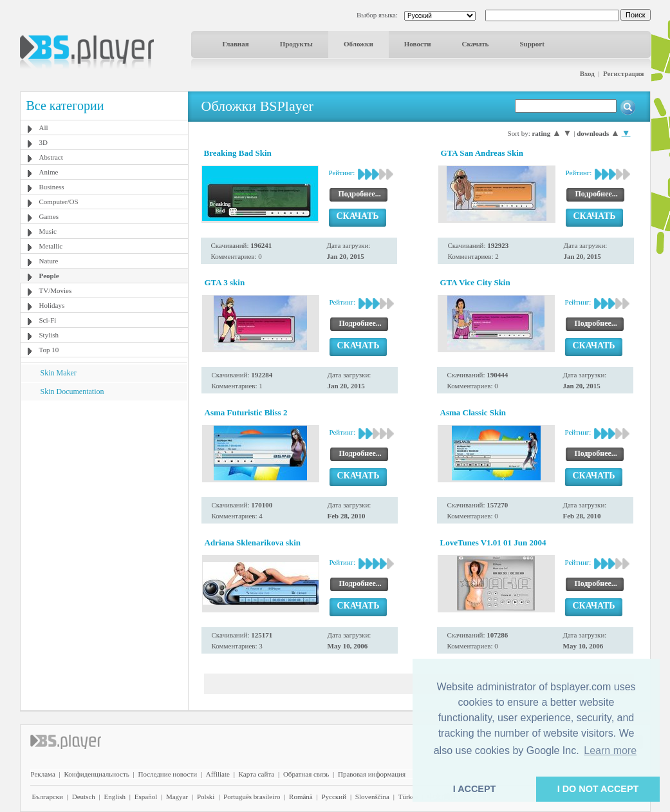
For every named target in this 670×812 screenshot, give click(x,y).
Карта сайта (257, 774)
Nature (49, 261)
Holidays (52, 305)
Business (52, 187)
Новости (418, 44)
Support (532, 44)
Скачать (476, 44)
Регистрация (623, 73)
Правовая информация (372, 774)
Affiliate (218, 774)
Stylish (49, 335)
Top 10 (49, 350)
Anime (49, 172)
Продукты (296, 44)
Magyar (177, 797)
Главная (236, 44)
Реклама (43, 774)
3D (43, 142)
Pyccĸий (334, 797)
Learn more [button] (610, 751)
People (49, 276)
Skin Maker (59, 373)
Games (49, 216)
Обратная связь (306, 774)
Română (301, 797)
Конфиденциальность (97, 774)
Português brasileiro (252, 797)
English (115, 797)
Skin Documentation (72, 392)
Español (146, 797)
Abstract (51, 157)
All (44, 127)
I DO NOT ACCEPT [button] (598, 789)
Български (48, 797)
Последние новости (167, 774)
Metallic (51, 246)
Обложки (358, 44)
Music (48, 231)
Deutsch (84, 797)
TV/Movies (56, 290)
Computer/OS (59, 202)
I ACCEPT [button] (475, 789)
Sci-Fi (48, 320)
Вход (587, 73)
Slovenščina (372, 797)
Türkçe (408, 797)
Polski (206, 797)
